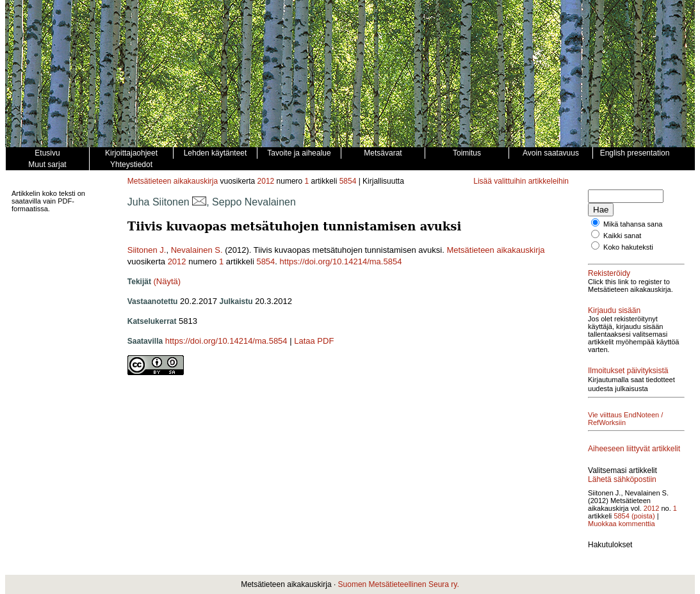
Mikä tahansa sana (633, 224)
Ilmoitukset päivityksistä (628, 371)
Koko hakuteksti (628, 247)
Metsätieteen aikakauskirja (173, 181)
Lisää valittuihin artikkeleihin (521, 181)
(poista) (643, 516)
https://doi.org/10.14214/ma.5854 (341, 261)
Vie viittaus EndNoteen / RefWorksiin (625, 419)
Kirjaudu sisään (614, 310)
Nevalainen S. (197, 250)
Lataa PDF (314, 341)
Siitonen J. (147, 250)
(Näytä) (167, 281)
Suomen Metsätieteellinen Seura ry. (399, 584)
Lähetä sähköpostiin (622, 479)
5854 (348, 181)
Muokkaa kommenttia (622, 524)
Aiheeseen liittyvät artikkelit (634, 449)
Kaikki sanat (622, 236)
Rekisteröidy (609, 273)
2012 (266, 181)
